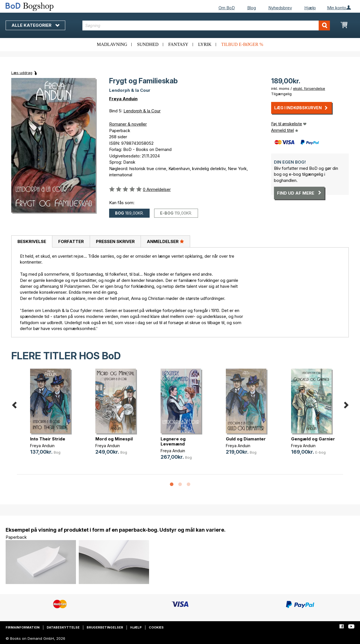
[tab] (32, 242)
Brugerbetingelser (105, 627)
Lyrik (205, 44)
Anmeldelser (165, 241)
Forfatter (71, 241)
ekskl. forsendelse (309, 88)
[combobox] (206, 25)
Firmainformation (23, 627)
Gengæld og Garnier (313, 439)
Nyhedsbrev (280, 8)
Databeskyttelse (63, 627)
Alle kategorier (35, 25)
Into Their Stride (48, 439)
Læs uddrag (22, 73)
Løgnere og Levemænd (173, 441)
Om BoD (227, 8)
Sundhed (148, 44)
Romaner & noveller (128, 124)
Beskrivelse (32, 241)
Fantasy (178, 44)
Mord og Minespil (114, 439)
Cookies (156, 627)
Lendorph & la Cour (142, 111)
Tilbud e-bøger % (242, 44)
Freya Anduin (123, 99)
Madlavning (112, 44)
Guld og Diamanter (246, 439)
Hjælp (310, 8)
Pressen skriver (115, 241)
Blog (252, 8)
